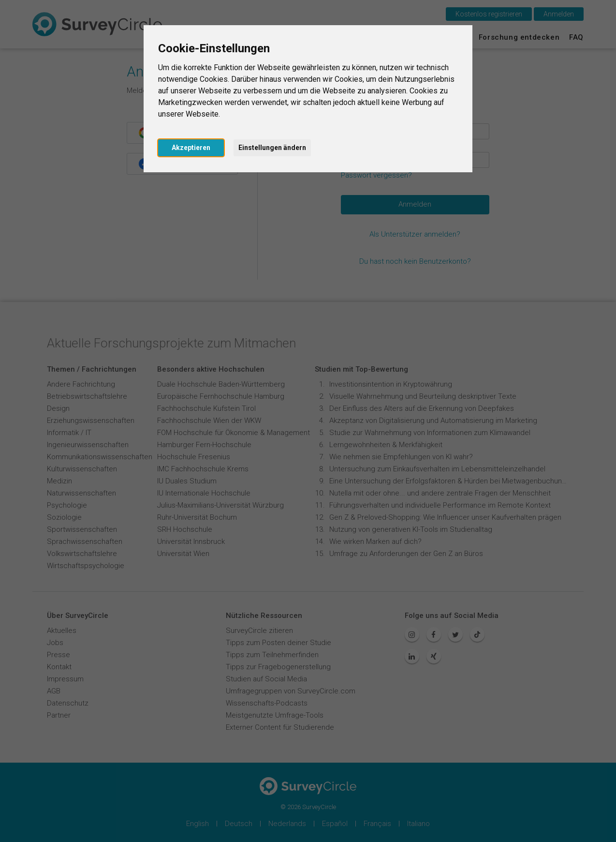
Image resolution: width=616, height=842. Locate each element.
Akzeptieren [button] (191, 148)
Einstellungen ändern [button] (272, 148)
